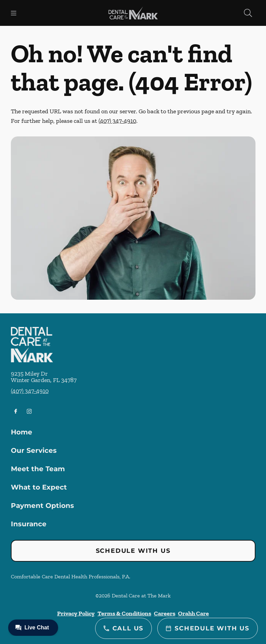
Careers (165, 613)
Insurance (29, 524)
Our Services (34, 450)
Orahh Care (193, 613)
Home (22, 432)
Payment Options (42, 506)
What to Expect (39, 487)
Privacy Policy (76, 613)
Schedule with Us (133, 551)
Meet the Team (38, 469)
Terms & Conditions (124, 613)
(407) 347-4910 (117, 121)
